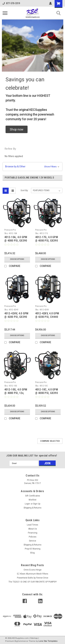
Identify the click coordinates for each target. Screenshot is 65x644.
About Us (33, 529)
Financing (33, 533)
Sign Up (37, 504)
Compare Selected (50, 441)
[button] (17, 129)
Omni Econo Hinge (32, 570)
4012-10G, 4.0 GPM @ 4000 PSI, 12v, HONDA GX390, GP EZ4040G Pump (16, 395)
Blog (32, 553)
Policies (33, 537)
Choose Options (17, 259)
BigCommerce (21, 641)
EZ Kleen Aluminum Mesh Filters (33, 574)
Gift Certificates (33, 496)
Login (27, 504)
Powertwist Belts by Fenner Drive (33, 578)
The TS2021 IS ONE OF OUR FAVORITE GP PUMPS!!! (33, 582)
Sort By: (24, 190)
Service (32, 541)
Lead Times (32, 525)
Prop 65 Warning (33, 549)
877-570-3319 (11, 3)
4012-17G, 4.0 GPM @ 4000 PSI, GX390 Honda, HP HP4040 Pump (47, 242)
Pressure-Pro (10, 230)
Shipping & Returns (32, 508)
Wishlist (32, 500)
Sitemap (34, 638)
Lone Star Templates (48, 641)
